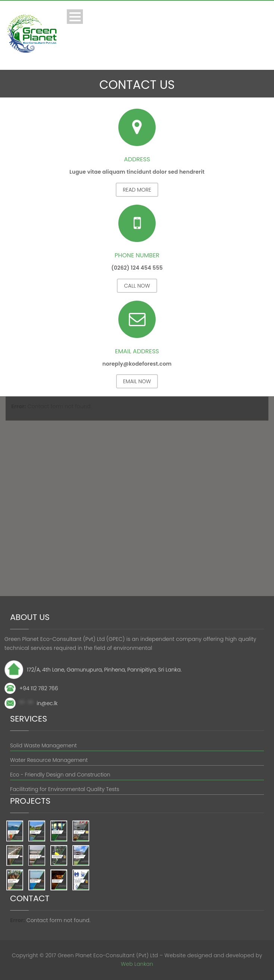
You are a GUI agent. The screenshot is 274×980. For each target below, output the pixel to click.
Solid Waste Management (43, 745)
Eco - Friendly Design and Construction (60, 775)
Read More (137, 190)
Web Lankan (137, 964)
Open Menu (75, 17)
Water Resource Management (49, 760)
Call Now (137, 286)
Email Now (137, 381)
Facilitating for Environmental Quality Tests (65, 789)
